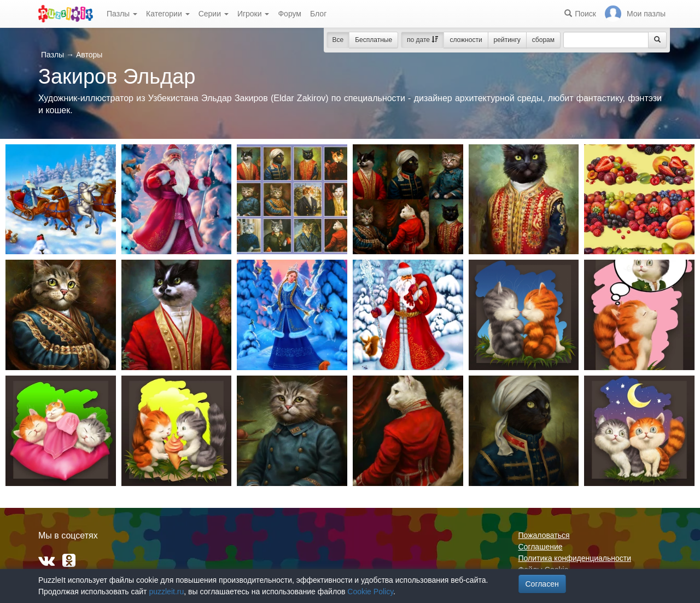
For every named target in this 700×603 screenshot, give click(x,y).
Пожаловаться (544, 535)
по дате (422, 40)
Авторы (89, 55)
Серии (214, 14)
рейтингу (507, 40)
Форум (290, 14)
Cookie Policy (370, 592)
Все (338, 40)
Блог (318, 14)
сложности (466, 40)
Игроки (253, 14)
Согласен (542, 584)
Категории (168, 14)
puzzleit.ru (166, 592)
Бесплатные (374, 40)
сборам (543, 40)
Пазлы (122, 14)
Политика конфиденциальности (575, 558)
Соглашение (541, 547)
